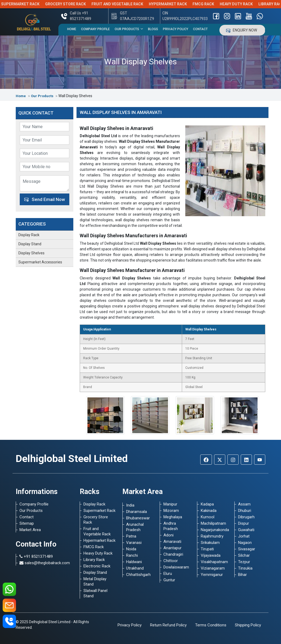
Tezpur (244, 562)
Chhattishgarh (138, 575)
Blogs (153, 29)
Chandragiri (173, 554)
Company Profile (95, 29)
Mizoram (171, 511)
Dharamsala (137, 512)
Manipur (170, 504)
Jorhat (244, 536)
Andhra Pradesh (171, 526)
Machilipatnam (213, 523)
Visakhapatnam (214, 562)
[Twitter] (220, 460)
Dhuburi (245, 511)
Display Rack (29, 235)
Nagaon (245, 543)
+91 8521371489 (36, 556)
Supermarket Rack (31, 4)
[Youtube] (260, 460)
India (130, 505)
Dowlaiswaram (176, 567)
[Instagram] (233, 460)
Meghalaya (173, 517)
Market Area (30, 530)
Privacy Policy (176, 29)
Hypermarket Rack (178, 4)
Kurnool (208, 517)
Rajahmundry (212, 536)
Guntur (169, 580)
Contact (200, 29)
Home (72, 29)
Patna (131, 536)
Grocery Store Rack (76, 4)
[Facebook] (206, 460)
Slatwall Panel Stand (95, 593)
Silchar (244, 555)
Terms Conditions (211, 625)
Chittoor (171, 561)
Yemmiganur (212, 575)
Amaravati (172, 542)
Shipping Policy (248, 625)
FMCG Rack (214, 4)
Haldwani (134, 562)
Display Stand (30, 244)
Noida (131, 549)
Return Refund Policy (168, 625)
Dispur (244, 523)
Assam (244, 504)
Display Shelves (31, 253)
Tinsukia (245, 568)
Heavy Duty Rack (247, 4)
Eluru (168, 574)
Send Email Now (45, 199)
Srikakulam (210, 543)
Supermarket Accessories (40, 262)
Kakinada (209, 511)
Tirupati (207, 549)
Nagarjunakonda (214, 530)
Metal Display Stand (95, 582)
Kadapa (207, 504)
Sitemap (27, 523)
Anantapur (172, 548)
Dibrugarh (246, 517)
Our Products (129, 29)
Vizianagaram (213, 568)
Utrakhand (135, 568)
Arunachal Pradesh (135, 527)
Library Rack (94, 560)
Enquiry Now (242, 30)
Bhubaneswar (138, 518)
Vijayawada (211, 555)
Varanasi (134, 543)
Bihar (242, 575)
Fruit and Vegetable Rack (128, 4)
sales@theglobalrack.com (45, 563)
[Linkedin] (246, 460)
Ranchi (132, 555)
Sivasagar (247, 549)
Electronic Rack (97, 566)
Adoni (168, 535)
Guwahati (246, 530)
